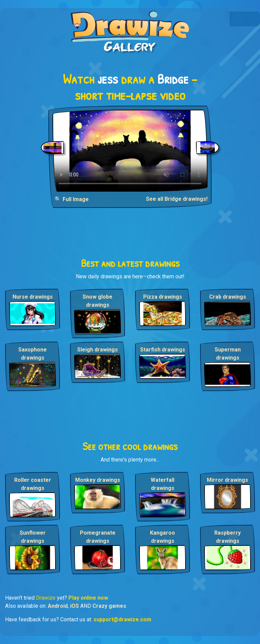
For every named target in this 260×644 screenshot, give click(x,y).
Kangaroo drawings (162, 537)
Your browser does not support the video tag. (130, 151)
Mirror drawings (227, 480)
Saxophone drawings (32, 354)
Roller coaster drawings (33, 484)
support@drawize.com (122, 619)
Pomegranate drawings (98, 537)
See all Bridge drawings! (177, 199)
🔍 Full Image (72, 199)
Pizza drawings (163, 297)
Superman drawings (228, 354)
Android (58, 606)
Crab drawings (228, 297)
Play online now (88, 598)
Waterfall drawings (162, 484)
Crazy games (109, 606)
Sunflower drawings (33, 537)
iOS (74, 606)
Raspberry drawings (227, 537)
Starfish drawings (163, 350)
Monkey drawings (98, 480)
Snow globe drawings (97, 301)
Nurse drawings (33, 297)
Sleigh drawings (97, 350)
